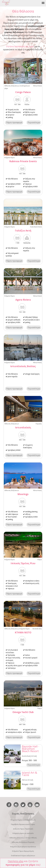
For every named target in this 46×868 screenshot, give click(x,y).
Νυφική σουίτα (13, 110)
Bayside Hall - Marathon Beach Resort (31, 749)
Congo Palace (23, 92)
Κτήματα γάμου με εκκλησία (23, 833)
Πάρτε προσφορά (14, 122)
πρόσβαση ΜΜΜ (14, 184)
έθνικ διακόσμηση (14, 112)
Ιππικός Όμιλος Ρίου (23, 563)
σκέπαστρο (12, 668)
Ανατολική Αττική (36, 227)
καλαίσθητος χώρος (32, 663)
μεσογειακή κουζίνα (32, 320)
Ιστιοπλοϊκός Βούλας (23, 366)
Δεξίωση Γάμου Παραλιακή (23, 829)
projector (11, 115)
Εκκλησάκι (11, 655)
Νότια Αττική (37, 86)
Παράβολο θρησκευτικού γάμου (23, 824)
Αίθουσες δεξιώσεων (12, 86)
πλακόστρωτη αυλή (32, 583)
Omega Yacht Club (23, 712)
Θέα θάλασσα (30, 110)
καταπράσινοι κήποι (32, 581)
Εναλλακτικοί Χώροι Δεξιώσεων (23, 856)
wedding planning (31, 512)
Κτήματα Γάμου (10, 157)
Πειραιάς (39, 424)
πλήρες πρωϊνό (31, 732)
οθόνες (28, 514)
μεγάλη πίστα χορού (15, 665)
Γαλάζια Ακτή (23, 231)
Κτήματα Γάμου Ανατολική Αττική (23, 820)
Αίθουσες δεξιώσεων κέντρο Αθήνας (23, 838)
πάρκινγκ (28, 184)
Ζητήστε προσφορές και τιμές (20, 46)
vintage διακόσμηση (32, 374)
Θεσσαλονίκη (37, 629)
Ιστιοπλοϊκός (23, 427)
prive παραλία (13, 376)
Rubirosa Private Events (23, 161)
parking (10, 117)
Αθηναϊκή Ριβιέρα (31, 317)
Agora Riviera (23, 300)
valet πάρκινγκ (13, 514)
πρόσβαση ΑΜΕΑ (31, 115)
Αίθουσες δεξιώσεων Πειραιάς (23, 842)
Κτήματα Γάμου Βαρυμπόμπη (23, 851)
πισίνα (27, 655)
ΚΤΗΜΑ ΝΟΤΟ (23, 632)
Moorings (23, 494)
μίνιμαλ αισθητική (14, 320)
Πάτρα (39, 559)
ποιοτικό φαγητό (31, 658)
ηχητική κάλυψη (31, 730)
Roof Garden (12, 517)
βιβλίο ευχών (30, 112)
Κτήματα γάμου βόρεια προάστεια (23, 847)
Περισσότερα (34, 122)
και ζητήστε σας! (23, 863)
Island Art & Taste (30, 774)
